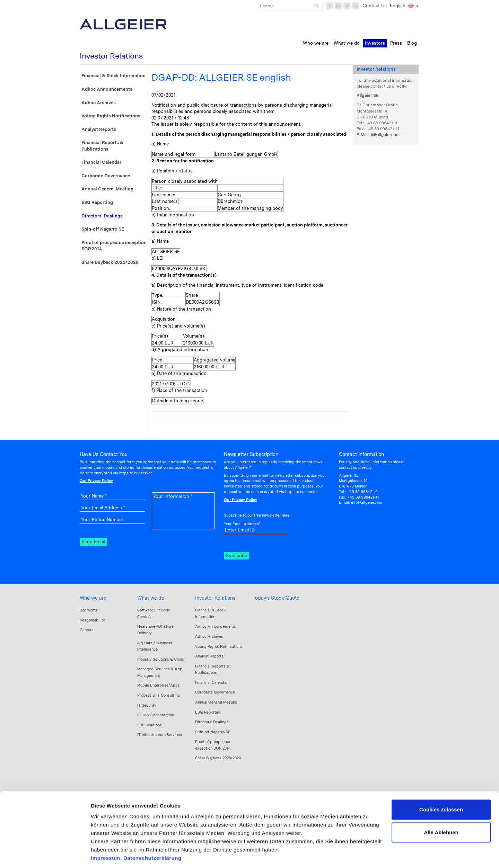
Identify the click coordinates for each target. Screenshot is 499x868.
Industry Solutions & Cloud (161, 659)
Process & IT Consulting (159, 695)
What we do (151, 598)
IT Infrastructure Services (160, 735)
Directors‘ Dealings (102, 216)
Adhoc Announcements (107, 89)
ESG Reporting (97, 202)
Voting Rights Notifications (111, 116)
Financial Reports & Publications (102, 146)
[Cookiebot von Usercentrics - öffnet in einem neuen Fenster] (45, 854)
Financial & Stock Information (113, 76)
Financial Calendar (101, 162)
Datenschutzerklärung (152, 827)
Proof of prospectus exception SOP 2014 (114, 246)
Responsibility (92, 620)
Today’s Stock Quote (276, 598)
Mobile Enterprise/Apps (159, 685)
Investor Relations (215, 598)
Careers (87, 630)
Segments (89, 610)
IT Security (147, 705)
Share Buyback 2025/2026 (110, 262)
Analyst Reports (99, 129)
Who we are (93, 598)
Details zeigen (108, 854)
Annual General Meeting (107, 189)
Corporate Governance (106, 176)
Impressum (106, 827)
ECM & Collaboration (156, 715)
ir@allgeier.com (385, 135)
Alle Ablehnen (441, 801)
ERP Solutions (150, 725)
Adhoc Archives (99, 103)
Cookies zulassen (441, 778)
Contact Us (375, 6)
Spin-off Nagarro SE (103, 229)
